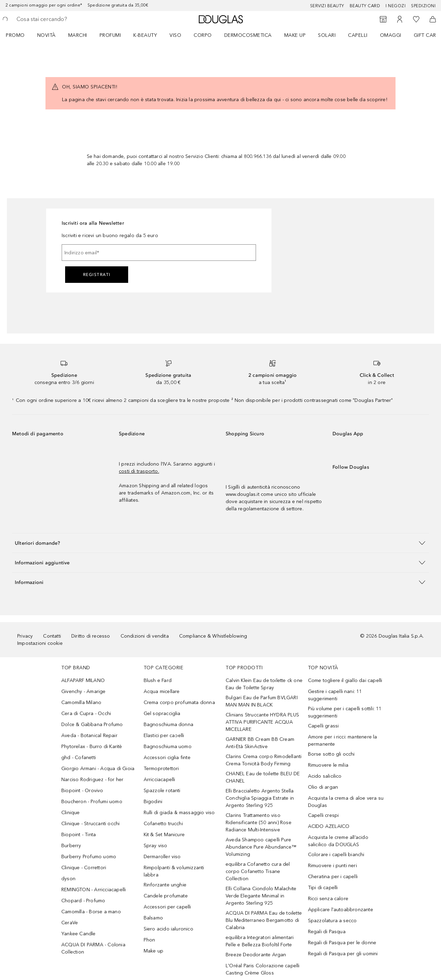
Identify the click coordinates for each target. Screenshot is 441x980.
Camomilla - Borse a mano (91, 912)
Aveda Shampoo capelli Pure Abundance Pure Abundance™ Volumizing (261, 847)
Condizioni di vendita (145, 636)
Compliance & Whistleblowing (213, 636)
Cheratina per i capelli (333, 877)
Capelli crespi (324, 815)
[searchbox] (67, 19)
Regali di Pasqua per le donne (342, 943)
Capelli (358, 35)
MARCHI (78, 35)
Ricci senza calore (328, 899)
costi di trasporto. (139, 471)
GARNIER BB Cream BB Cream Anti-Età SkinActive (260, 743)
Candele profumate (166, 896)
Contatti (52, 636)
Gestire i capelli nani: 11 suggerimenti (335, 695)
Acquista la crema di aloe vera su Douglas (346, 802)
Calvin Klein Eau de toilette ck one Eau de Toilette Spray (264, 684)
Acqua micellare (162, 691)
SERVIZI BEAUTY (327, 6)
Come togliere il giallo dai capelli (345, 680)
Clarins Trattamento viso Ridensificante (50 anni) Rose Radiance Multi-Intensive (259, 823)
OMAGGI (391, 35)
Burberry (71, 846)
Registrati (97, 275)
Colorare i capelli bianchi (336, 855)
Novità (47, 35)
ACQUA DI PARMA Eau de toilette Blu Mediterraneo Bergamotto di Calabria (264, 920)
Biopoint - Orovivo (82, 791)
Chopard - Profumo (83, 901)
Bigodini (153, 802)
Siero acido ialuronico (168, 929)
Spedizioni (423, 6)
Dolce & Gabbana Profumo (92, 725)
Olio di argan (323, 787)
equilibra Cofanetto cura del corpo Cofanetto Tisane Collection (258, 871)
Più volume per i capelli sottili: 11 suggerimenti (345, 712)
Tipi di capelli (323, 888)
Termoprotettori (161, 769)
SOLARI (327, 35)
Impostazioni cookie (40, 643)
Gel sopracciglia (162, 713)
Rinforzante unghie (165, 885)
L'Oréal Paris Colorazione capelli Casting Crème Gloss (263, 969)
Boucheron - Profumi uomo (92, 802)
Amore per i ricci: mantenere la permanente (343, 741)
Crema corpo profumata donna (179, 702)
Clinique (71, 813)
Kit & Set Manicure (164, 835)
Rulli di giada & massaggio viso (179, 813)
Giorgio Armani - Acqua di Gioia (98, 769)
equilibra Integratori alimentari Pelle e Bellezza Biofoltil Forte (260, 941)
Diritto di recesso (91, 636)
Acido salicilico (325, 776)
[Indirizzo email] (159, 253)
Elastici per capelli (164, 736)
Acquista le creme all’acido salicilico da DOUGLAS (338, 841)
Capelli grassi (324, 726)
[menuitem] (20, 35)
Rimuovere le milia (328, 765)
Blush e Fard (158, 680)
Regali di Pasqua (327, 932)
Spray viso (156, 846)
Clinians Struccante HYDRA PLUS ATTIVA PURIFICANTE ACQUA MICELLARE (262, 722)
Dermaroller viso (162, 857)
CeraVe (70, 923)
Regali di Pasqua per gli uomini (343, 954)
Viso (175, 35)
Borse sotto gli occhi (331, 754)
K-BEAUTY (145, 35)
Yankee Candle (79, 934)
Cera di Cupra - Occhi (86, 713)
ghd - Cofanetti (79, 758)
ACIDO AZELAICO (329, 826)
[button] (220, 543)
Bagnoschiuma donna (169, 725)
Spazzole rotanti (162, 791)
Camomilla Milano (81, 702)
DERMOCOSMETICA (248, 35)
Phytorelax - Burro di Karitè (92, 747)
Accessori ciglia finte (167, 758)
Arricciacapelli (160, 780)
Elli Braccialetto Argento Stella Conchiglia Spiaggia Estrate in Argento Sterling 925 (260, 798)
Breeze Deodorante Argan (256, 955)
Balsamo (153, 918)
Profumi (110, 35)
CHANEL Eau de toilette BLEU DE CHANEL (263, 777)
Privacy (25, 636)
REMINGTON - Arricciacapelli (94, 890)
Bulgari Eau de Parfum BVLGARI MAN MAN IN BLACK (262, 701)
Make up (295, 35)
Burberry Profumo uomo (89, 857)
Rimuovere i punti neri (332, 866)
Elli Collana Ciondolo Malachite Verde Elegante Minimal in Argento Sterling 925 (261, 896)
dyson (68, 879)
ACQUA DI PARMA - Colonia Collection (93, 948)
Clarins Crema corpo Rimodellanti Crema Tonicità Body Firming (264, 760)
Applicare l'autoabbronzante (341, 910)
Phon (150, 940)
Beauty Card (365, 6)
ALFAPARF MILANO (83, 680)
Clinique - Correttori (84, 868)
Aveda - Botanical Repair (89, 736)
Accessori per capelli (167, 907)
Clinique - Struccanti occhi (90, 824)
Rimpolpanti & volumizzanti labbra (174, 871)
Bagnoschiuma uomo (168, 747)
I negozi (396, 6)
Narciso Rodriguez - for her (92, 780)
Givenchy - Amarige (84, 691)
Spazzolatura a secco (332, 921)
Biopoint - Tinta (79, 835)
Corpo (203, 35)
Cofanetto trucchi (163, 824)
